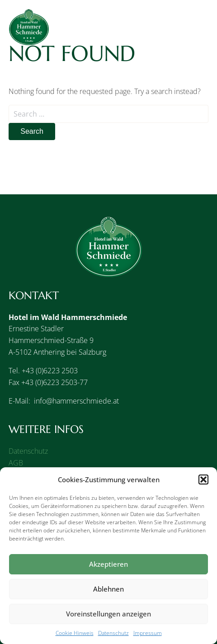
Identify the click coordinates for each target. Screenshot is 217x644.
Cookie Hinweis (75, 633)
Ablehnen (108, 589)
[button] (203, 479)
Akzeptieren (108, 564)
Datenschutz (113, 633)
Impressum (148, 633)
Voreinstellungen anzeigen (108, 614)
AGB (16, 463)
